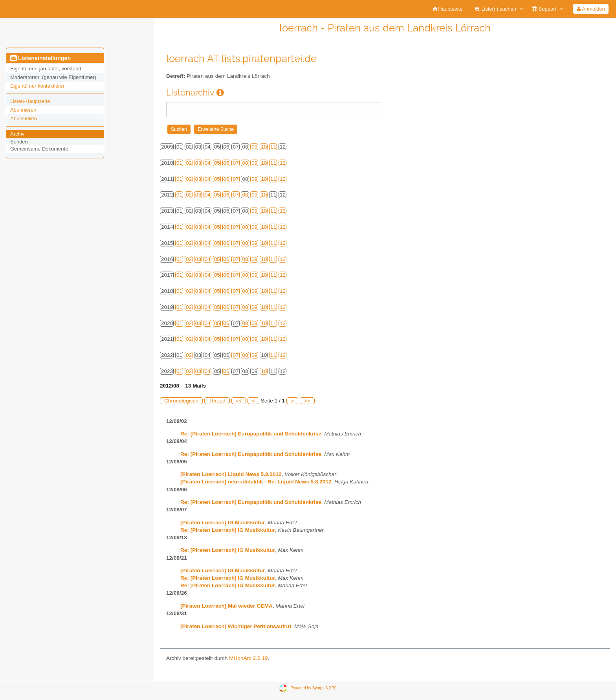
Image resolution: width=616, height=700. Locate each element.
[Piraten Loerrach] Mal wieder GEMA (226, 606)
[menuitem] (448, 9)
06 (226, 163)
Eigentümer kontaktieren (38, 86)
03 (198, 163)
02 (189, 163)
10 (264, 147)
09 (254, 147)
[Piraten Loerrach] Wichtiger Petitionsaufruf (236, 626)
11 (273, 147)
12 (283, 163)
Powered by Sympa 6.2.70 (313, 688)
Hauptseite (448, 9)
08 (245, 163)
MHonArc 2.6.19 (248, 658)
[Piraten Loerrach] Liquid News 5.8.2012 (231, 474)
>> (307, 401)
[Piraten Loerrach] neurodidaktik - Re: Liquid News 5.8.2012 (256, 482)
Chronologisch (181, 401)
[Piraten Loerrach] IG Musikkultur (223, 523)
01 (179, 163)
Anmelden (591, 9)
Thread (217, 401)
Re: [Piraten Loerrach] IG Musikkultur (228, 530)
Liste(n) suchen (496, 9)
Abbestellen (24, 119)
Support (544, 9)
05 (217, 163)
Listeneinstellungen (40, 58)
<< (239, 401)
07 (236, 163)
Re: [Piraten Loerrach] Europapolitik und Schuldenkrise (251, 434)
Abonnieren (23, 110)
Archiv (17, 134)
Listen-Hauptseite (30, 101)
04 (208, 163)
